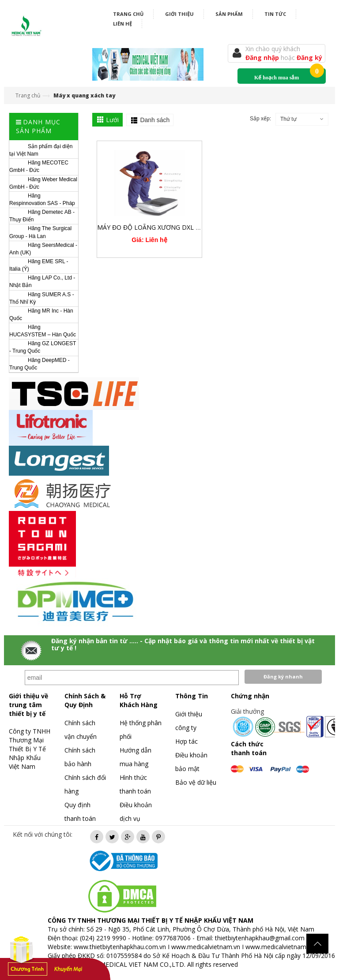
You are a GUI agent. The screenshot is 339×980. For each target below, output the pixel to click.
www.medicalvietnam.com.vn (287, 947)
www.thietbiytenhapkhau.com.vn (120, 947)
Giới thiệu (179, 14)
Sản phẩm (229, 14)
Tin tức (275, 14)
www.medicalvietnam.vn (206, 947)
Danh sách (155, 120)
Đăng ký (309, 58)
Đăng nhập (263, 58)
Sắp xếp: (260, 119)
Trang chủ (128, 14)
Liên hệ (122, 24)
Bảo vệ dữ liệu (196, 782)
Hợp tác (186, 741)
